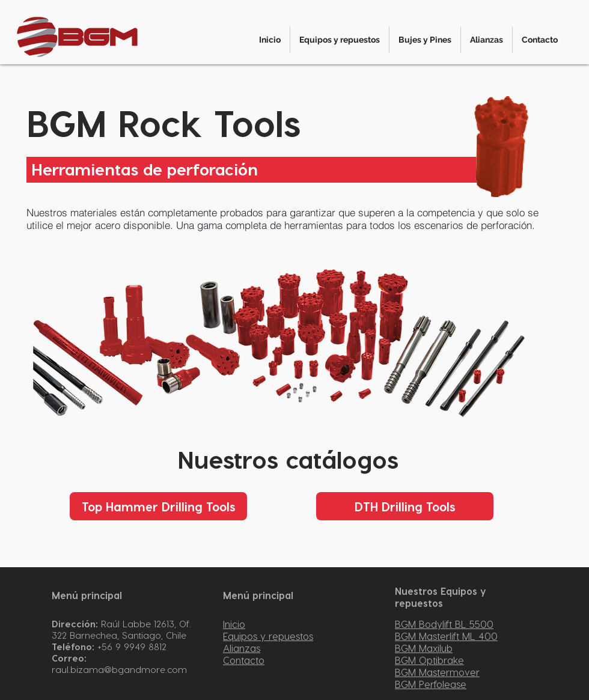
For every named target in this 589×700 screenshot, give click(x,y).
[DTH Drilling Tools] (405, 506)
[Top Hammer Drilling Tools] (158, 506)
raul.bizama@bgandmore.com (119, 669)
